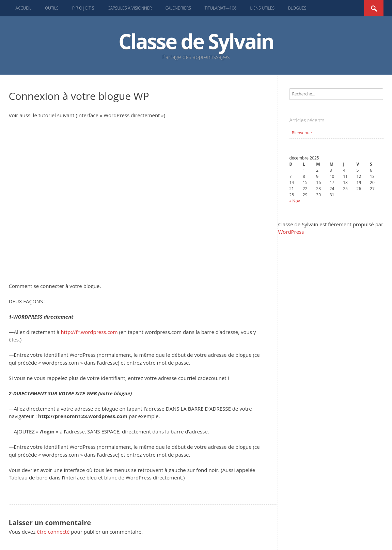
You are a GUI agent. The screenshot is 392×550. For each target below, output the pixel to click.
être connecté (53, 532)
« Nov (294, 201)
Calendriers (178, 8)
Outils (52, 8)
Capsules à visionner (130, 8)
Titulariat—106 (221, 8)
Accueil (24, 8)
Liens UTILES (262, 8)
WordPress (291, 232)
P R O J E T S (83, 8)
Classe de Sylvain (196, 41)
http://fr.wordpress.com (89, 332)
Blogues (297, 8)
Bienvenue (302, 133)
